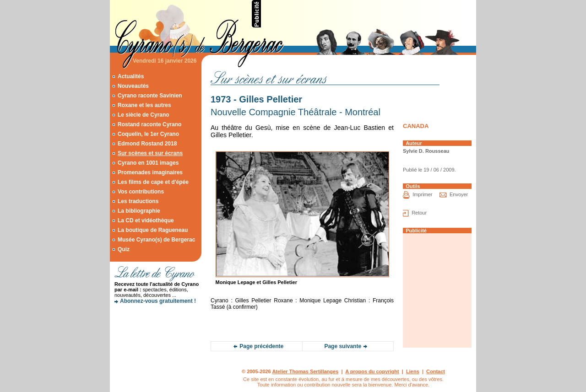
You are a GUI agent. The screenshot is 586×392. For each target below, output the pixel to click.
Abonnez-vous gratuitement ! (158, 301)
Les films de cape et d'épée (153, 182)
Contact (436, 371)
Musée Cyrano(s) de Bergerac (156, 240)
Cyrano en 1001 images (148, 163)
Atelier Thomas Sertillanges (305, 371)
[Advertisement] (369, 14)
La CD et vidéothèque (146, 220)
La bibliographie (139, 211)
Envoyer (459, 194)
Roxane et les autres (144, 105)
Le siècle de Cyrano (144, 115)
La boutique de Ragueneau (153, 230)
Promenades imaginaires (150, 172)
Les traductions (138, 201)
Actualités (131, 76)
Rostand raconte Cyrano (149, 124)
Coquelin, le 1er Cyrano (148, 134)
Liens (413, 371)
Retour (419, 213)
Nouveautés (133, 86)
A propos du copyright (372, 371)
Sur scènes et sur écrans (150, 153)
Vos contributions (141, 192)
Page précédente (261, 346)
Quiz (124, 249)
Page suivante (343, 346)
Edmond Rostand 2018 (147, 144)
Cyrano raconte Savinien (150, 96)
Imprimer (422, 194)
